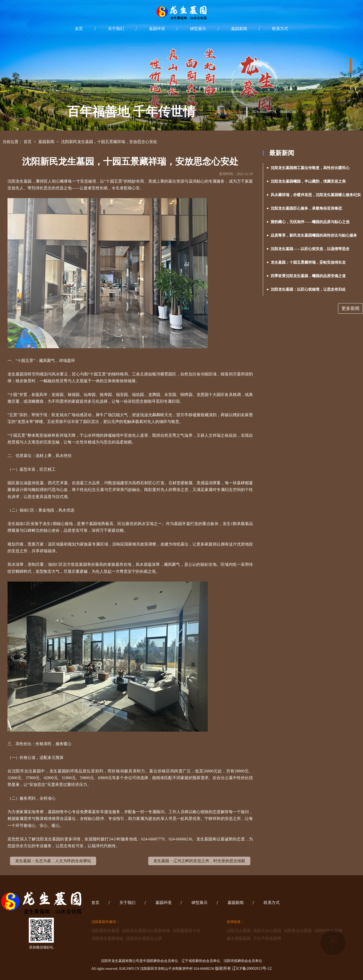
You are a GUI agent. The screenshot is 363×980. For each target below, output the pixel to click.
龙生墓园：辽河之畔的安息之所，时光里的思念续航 (199, 861)
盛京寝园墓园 (239, 938)
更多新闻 (350, 308)
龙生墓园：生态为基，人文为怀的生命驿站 (53, 861)
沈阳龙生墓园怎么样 (144, 938)
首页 (79, 29)
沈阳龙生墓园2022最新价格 (146, 931)
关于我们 (116, 29)
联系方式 (280, 29)
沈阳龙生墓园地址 (107, 938)
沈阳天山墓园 (239, 931)
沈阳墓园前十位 (187, 931)
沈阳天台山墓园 (267, 931)
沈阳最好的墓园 (105, 931)
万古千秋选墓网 (267, 938)
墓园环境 (157, 29)
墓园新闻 (239, 29)
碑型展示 (198, 29)
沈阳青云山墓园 (298, 931)
